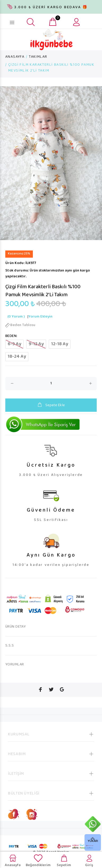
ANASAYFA (15, 57)
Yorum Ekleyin (40, 317)
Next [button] (97, 163)
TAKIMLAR (38, 57)
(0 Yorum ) (16, 317)
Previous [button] (5, 163)
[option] (51, 163)
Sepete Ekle (51, 405)
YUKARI (93, 841)
